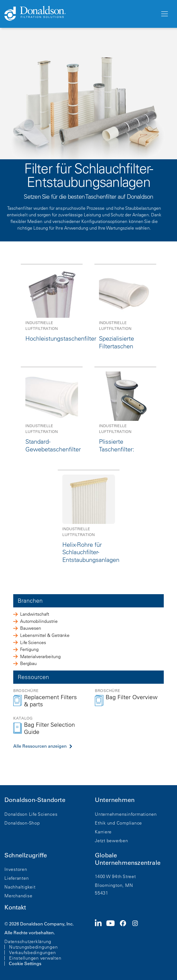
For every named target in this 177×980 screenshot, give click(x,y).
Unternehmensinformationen (126, 814)
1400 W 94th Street (115, 876)
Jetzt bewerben (112, 841)
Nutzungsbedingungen (33, 947)
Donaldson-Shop (22, 823)
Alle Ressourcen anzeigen (40, 746)
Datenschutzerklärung (28, 941)
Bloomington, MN (114, 885)
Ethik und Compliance (118, 823)
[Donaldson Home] (80, 14)
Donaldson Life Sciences (31, 814)
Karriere (103, 832)
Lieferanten (17, 878)
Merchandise (18, 896)
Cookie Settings (25, 963)
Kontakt (15, 907)
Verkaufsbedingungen (32, 952)
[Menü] (164, 14)
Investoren (16, 869)
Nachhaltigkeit (20, 887)
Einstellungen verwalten (35, 958)
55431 (102, 893)
